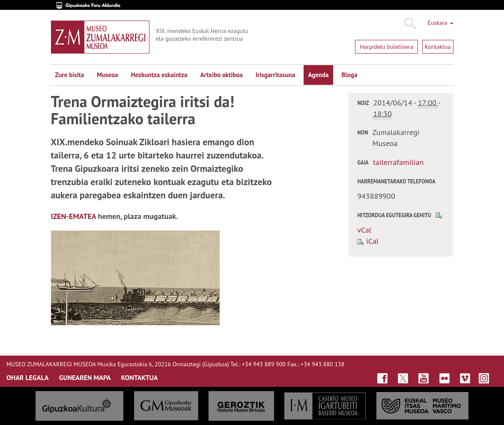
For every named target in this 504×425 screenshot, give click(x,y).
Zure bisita (70, 75)
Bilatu (410, 24)
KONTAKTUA (140, 377)
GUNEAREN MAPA (85, 377)
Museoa (107, 75)
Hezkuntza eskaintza (159, 75)
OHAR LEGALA (28, 377)
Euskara (440, 23)
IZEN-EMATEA (74, 216)
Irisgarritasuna (276, 75)
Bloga (350, 75)
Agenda (318, 75)
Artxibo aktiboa (221, 75)
